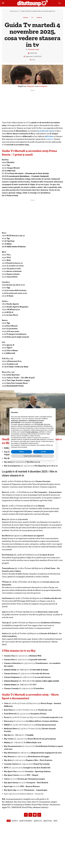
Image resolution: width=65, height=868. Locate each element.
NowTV (25, 807)
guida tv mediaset (26, 821)
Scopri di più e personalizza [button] (32, 456)
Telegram (30, 86)
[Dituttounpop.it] (33, 3)
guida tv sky (48, 821)
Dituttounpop (14, 11)
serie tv (50, 139)
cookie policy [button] (39, 422)
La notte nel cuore (46, 131)
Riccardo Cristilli (34, 49)
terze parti (40, 424)
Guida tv (39, 17)
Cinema (25, 17)
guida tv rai (38, 821)
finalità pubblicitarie (32, 432)
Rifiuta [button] (22, 452)
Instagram (43, 86)
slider (55, 821)
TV (19, 11)
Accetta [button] (43, 452)
